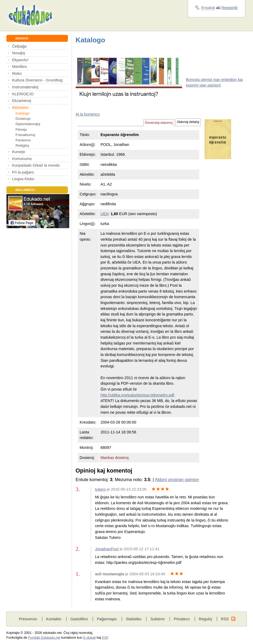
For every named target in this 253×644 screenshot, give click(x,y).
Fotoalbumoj (25, 135)
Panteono (23, 140)
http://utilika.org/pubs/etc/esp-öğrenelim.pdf (137, 395)
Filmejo (21, 130)
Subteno (158, 619)
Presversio (28, 619)
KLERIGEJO (23, 94)
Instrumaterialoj (25, 87)
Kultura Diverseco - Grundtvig (37, 80)
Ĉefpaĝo (19, 46)
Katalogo (23, 113)
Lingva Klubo (23, 179)
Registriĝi (230, 8)
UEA (104, 214)
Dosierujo (23, 119)
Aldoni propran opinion (177, 480)
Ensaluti (208, 8)
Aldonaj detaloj (188, 122)
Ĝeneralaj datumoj (159, 123)
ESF (105, 638)
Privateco (182, 619)
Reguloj (205, 619)
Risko (17, 73)
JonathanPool (107, 549)
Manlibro (19, 67)
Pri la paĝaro (23, 172)
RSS (225, 619)
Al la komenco (88, 114)
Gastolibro (79, 619)
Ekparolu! (20, 60)
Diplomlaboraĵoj (28, 124)
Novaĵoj (18, 53)
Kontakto (54, 619)
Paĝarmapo (107, 619)
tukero (100, 489)
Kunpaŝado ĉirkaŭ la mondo (36, 165)
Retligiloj (22, 145)
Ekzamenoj (21, 101)
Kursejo (19, 152)
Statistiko (134, 619)
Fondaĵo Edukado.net (44, 638)
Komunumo (22, 159)
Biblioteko (20, 108)
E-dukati (90, 638)
